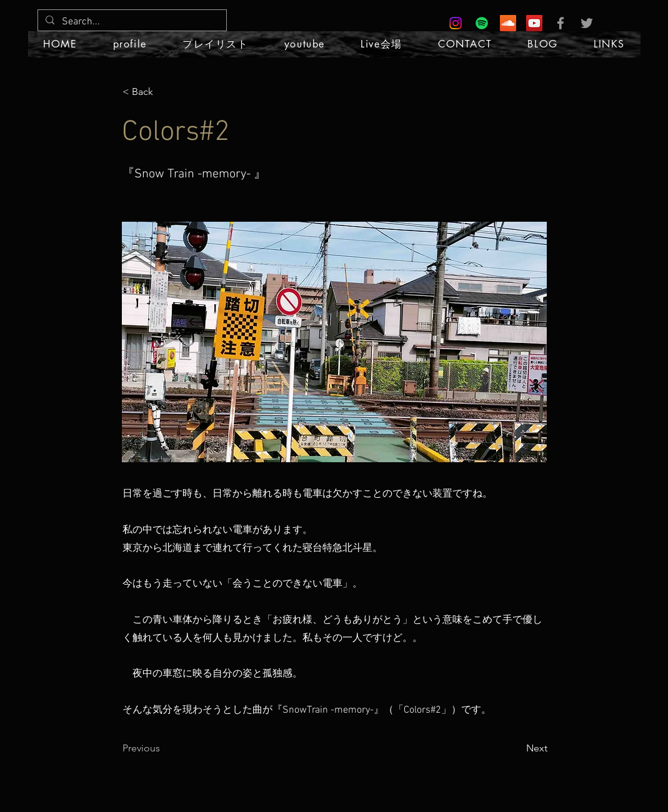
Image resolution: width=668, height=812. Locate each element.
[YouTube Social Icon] (534, 23)
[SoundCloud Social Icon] (508, 23)
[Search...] (131, 22)
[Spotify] (482, 23)
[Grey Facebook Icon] (561, 23)
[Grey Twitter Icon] (587, 23)
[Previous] (164, 748)
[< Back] (164, 92)
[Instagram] (456, 23)
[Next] (516, 748)
